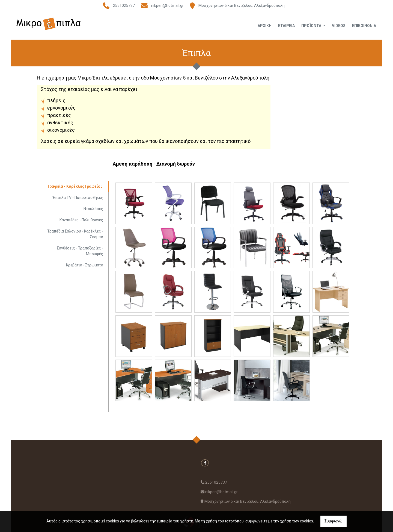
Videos (339, 26)
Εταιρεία (286, 26)
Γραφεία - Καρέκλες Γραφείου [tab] (75, 186)
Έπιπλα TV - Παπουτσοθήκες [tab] (78, 198)
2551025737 (124, 5)
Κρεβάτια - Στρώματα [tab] (85, 265)
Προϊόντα (312, 26)
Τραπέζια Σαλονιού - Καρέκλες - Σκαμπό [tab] (75, 234)
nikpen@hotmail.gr (167, 5)
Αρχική (265, 26)
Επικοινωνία (364, 26)
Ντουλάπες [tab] (93, 209)
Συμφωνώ (334, 521)
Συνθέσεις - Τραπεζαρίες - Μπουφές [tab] (80, 251)
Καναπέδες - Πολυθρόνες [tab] (81, 220)
